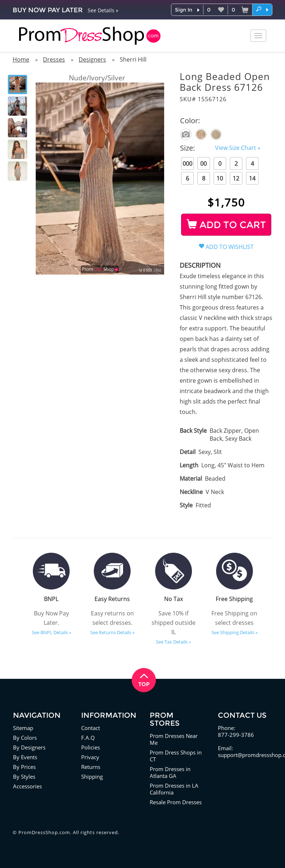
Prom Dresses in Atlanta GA (170, 772)
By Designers (29, 747)
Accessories (27, 786)
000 (187, 164)
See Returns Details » (112, 632)
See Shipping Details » (234, 632)
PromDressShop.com (44, 832)
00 (203, 164)
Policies (91, 747)
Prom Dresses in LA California (174, 789)
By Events (25, 757)
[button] (262, 9)
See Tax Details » (173, 642)
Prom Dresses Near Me (174, 739)
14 (252, 178)
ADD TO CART (226, 225)
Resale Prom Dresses (176, 802)
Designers (92, 59)
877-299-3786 (236, 735)
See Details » (103, 10)
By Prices (24, 767)
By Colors (25, 738)
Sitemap (23, 728)
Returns (91, 767)
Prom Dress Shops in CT (176, 756)
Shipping (92, 776)
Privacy (90, 757)
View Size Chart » (238, 148)
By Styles (24, 776)
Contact (91, 728)
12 (236, 178)
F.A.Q (88, 738)
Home (21, 59)
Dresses (54, 59)
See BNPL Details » (51, 632)
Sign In (184, 10)
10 (220, 178)
